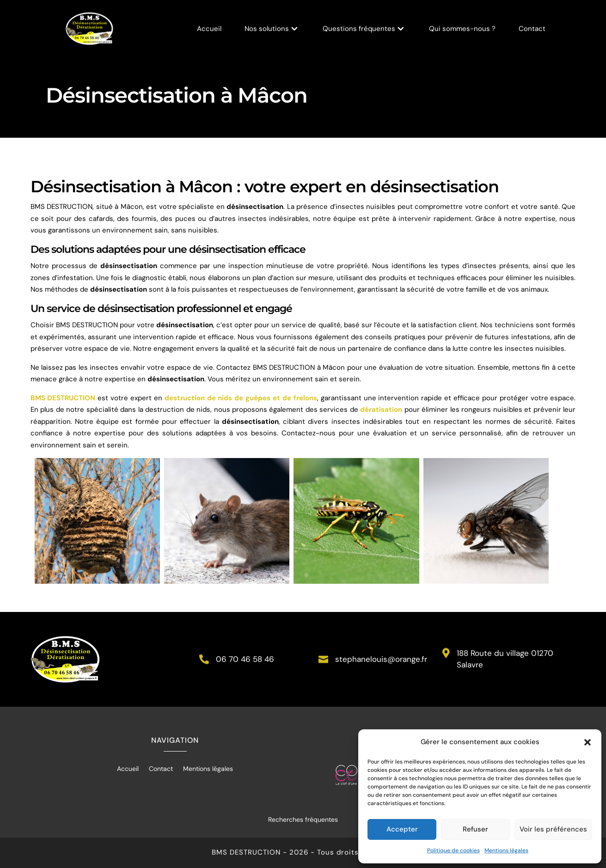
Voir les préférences (553, 829)
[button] (588, 742)
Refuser (475, 829)
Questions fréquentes (359, 29)
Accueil (209, 29)
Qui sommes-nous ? (462, 29)
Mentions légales (506, 850)
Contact (532, 29)
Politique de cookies (453, 850)
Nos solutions (267, 29)
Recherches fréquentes (303, 819)
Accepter (402, 829)
